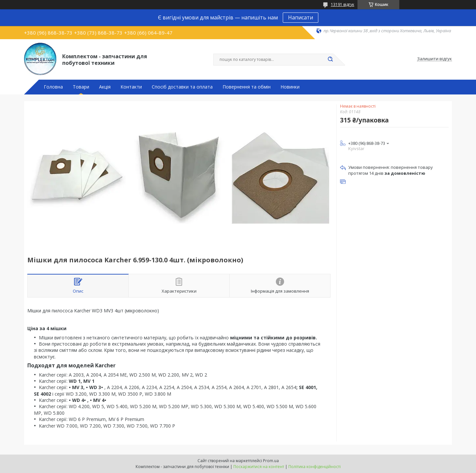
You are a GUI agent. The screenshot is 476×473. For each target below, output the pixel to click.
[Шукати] (330, 60)
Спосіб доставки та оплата (182, 87)
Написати (301, 17)
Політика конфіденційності (315, 467)
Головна (53, 87)
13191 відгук (343, 4)
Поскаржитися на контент (259, 467)
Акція (105, 87)
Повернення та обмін (247, 87)
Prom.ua (271, 461)
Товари (81, 87)
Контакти (131, 87)
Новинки (290, 87)
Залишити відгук (435, 59)
